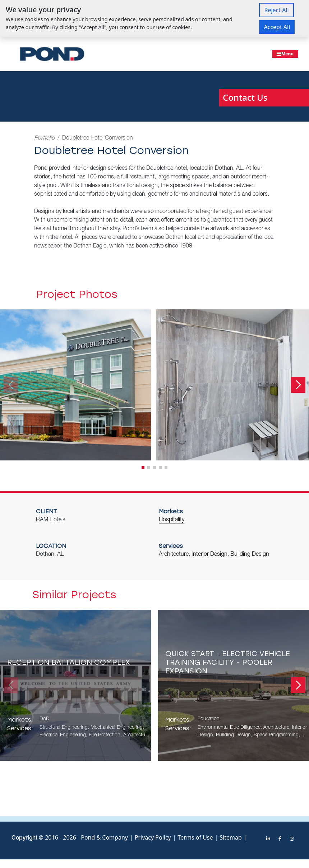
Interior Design (209, 555)
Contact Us (245, 97)
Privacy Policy (153, 837)
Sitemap (231, 837)
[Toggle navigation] (285, 54)
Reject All (276, 10)
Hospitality (172, 520)
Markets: (20, 720)
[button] (298, 385)
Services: (20, 728)
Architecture (174, 555)
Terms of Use (195, 837)
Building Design (250, 555)
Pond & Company (104, 837)
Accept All (277, 27)
